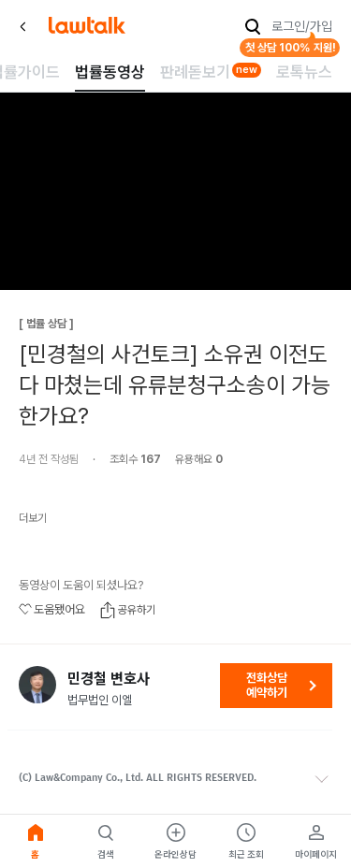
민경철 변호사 (109, 679)
